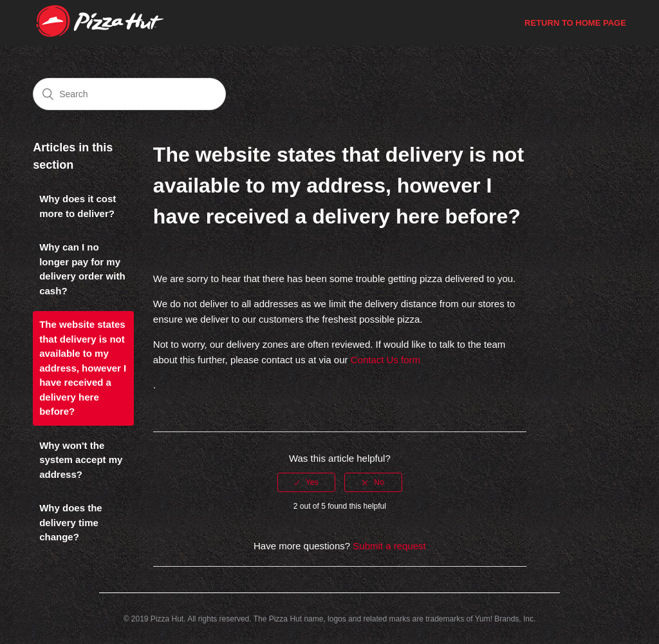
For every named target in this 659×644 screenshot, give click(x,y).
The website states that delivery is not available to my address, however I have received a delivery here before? (83, 368)
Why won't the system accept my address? (81, 460)
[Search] (129, 94)
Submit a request (389, 546)
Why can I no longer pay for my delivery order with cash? (82, 269)
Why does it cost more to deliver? (78, 206)
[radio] (306, 482)
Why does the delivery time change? (71, 523)
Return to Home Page (575, 23)
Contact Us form (385, 360)
